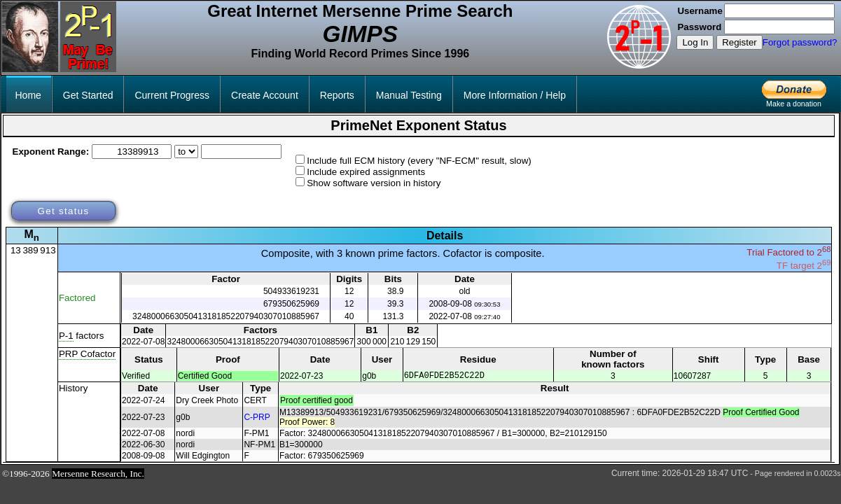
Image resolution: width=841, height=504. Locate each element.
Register (739, 42)
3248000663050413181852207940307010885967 (226, 316)
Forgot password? (800, 42)
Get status (63, 211)
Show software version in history (374, 183)
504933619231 (291, 291)
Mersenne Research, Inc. (98, 476)
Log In (695, 42)
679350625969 (291, 304)
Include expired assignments (366, 172)
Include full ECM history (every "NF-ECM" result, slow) (419, 161)
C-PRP (257, 419)
